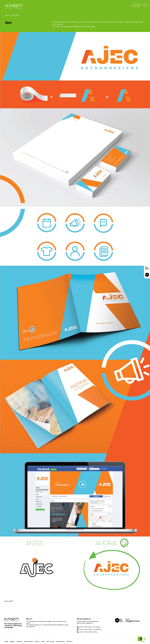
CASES (43, 641)
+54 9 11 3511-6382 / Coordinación (89, 629)
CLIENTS (37, 641)
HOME (6, 641)
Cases (12, 15)
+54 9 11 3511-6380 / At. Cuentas (89, 627)
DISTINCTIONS (28, 641)
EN (144, 641)
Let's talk (137, 5)
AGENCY (12, 641)
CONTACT (69, 641)
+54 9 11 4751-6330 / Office (87, 632)
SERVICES (20, 641)
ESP (141, 641)
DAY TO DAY (50, 641)
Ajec (17, 15)
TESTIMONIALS (60, 641)
